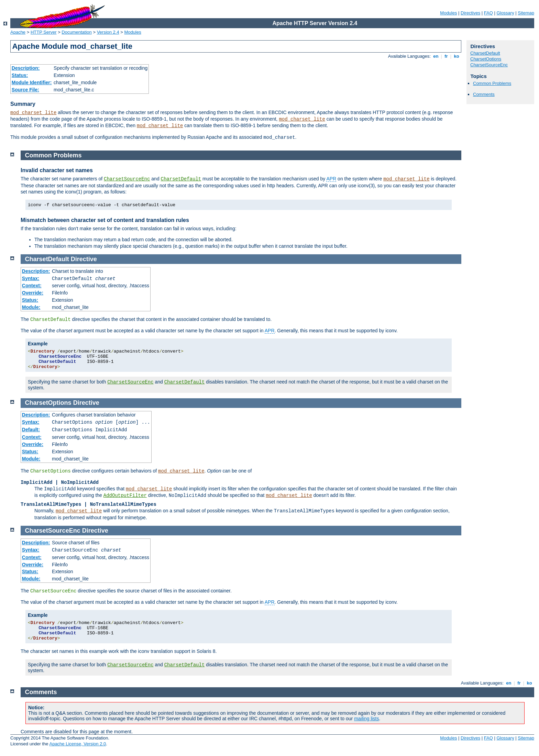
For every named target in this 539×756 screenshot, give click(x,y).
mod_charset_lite (33, 113)
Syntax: (31, 278)
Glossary (505, 13)
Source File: (25, 90)
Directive (84, 259)
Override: (33, 293)
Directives (470, 13)
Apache (18, 32)
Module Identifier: (32, 82)
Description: (26, 68)
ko (456, 56)
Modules (448, 13)
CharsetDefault (485, 53)
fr (446, 56)
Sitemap (526, 13)
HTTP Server (44, 32)
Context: (32, 286)
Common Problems (492, 83)
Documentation (76, 32)
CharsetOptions (486, 59)
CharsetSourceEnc (489, 65)
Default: (31, 430)
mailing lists (366, 719)
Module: (31, 307)
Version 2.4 (108, 32)
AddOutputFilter (125, 496)
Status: (20, 75)
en (436, 56)
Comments (484, 94)
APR (331, 179)
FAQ (488, 13)
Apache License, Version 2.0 (78, 744)
